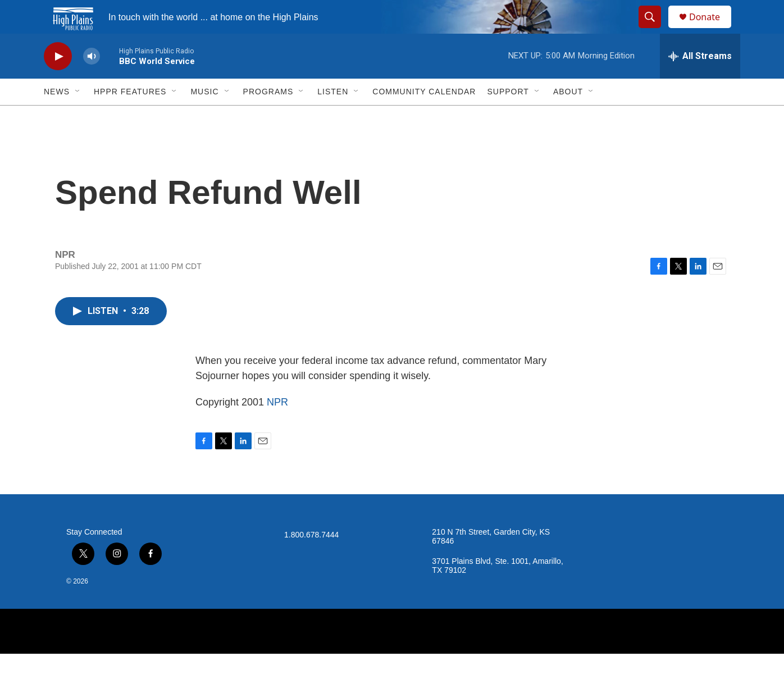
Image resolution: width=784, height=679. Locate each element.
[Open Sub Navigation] (78, 117)
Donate (712, 29)
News (57, 117)
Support (508, 117)
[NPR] (392, 657)
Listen (333, 117)
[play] (58, 82)
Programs (268, 117)
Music (204, 117)
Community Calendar (424, 117)
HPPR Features (130, 117)
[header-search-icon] (655, 30)
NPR (277, 427)
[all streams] (700, 81)
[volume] (92, 82)
